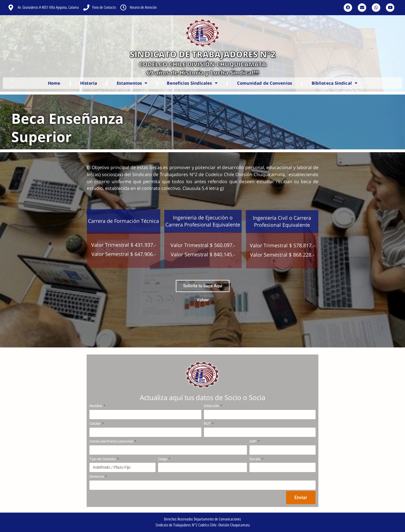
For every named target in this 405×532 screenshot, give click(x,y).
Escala (255, 459)
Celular (95, 424)
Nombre (96, 406)
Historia (89, 83)
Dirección (212, 406)
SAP (253, 441)
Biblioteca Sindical (334, 83)
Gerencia (97, 476)
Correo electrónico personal (112, 441)
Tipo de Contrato (103, 459)
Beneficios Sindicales (192, 83)
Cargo (163, 459)
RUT (208, 424)
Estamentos (132, 83)
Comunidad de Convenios (265, 83)
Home (54, 83)
